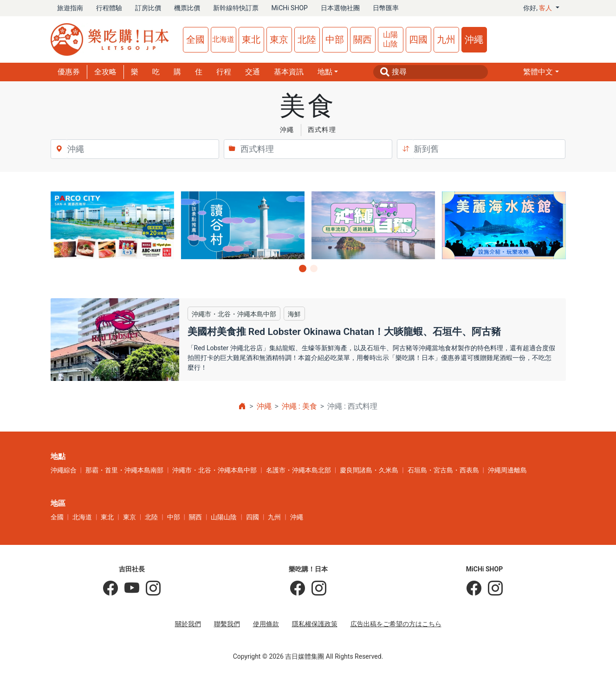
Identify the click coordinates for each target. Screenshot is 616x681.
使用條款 (266, 624)
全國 (195, 39)
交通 (253, 72)
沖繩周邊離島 (507, 470)
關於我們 (188, 624)
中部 (335, 39)
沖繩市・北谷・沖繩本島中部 (214, 470)
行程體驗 (109, 8)
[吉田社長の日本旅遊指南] (110, 589)
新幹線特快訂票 (236, 8)
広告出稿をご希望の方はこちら (396, 624)
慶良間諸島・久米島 (369, 470)
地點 (325, 72)
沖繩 (474, 39)
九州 (446, 39)
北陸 (307, 39)
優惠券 (69, 72)
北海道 (223, 39)
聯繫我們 (227, 624)
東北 (251, 39)
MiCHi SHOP (290, 8)
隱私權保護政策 (315, 624)
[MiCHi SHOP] (474, 589)
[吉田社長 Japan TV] (129, 589)
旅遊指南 (70, 8)
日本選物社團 (340, 8)
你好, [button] (538, 8)
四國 (418, 39)
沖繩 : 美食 (299, 406)
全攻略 (105, 72)
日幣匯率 (386, 8)
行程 (224, 72)
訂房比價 (148, 8)
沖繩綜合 (64, 470)
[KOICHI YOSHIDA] (150, 589)
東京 (279, 39)
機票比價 (187, 8)
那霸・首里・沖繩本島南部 (124, 470)
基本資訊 (289, 72)
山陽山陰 (390, 39)
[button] (541, 72)
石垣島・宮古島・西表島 (443, 470)
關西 (363, 39)
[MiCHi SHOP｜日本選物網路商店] (492, 589)
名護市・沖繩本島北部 (298, 470)
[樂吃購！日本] (298, 589)
